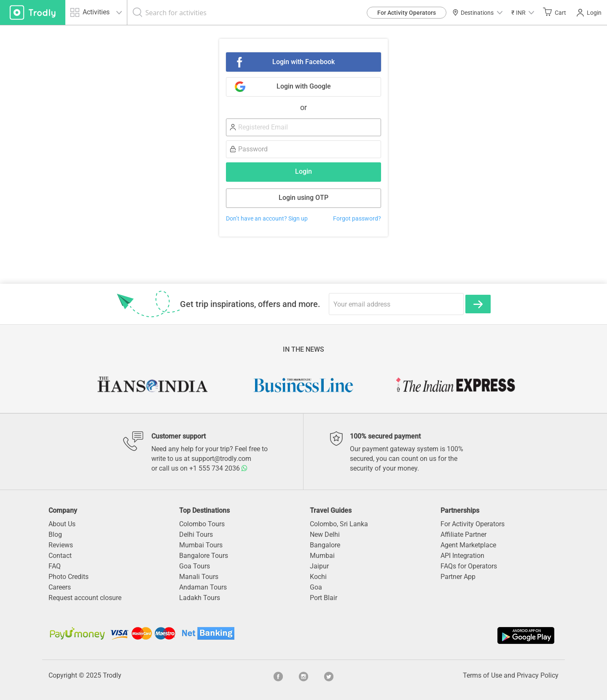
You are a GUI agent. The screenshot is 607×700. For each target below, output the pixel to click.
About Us (62, 524)
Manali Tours (199, 577)
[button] (523, 12)
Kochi (318, 577)
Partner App (458, 577)
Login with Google (304, 86)
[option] (152, 385)
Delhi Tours (196, 534)
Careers (60, 587)
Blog (55, 534)
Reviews (61, 545)
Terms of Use (482, 675)
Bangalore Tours (204, 556)
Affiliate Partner (463, 534)
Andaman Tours (203, 587)
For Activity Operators (407, 13)
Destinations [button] (477, 13)
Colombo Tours (202, 524)
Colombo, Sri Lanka (339, 524)
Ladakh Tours (200, 598)
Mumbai (322, 556)
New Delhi (325, 534)
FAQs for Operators (469, 566)
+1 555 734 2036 (218, 468)
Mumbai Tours (201, 545)
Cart (555, 12)
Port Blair (324, 598)
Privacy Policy (538, 675)
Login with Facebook (303, 62)
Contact (60, 556)
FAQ (55, 566)
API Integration (462, 556)
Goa (316, 587)
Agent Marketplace (468, 545)
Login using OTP (303, 198)
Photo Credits (68, 577)
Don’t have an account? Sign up (267, 219)
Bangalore (325, 545)
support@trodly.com (221, 459)
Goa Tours (195, 566)
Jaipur (319, 566)
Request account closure (85, 598)
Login (589, 13)
